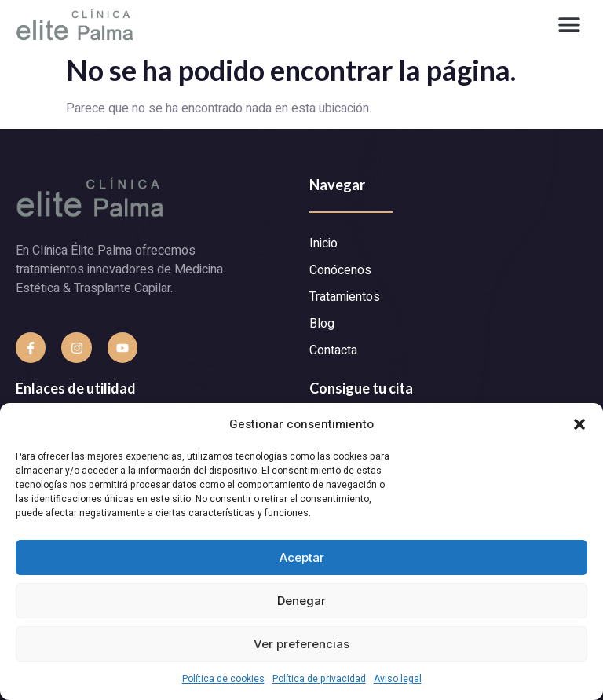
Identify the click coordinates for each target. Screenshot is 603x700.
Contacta (333, 350)
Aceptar (302, 557)
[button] (579, 424)
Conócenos (340, 270)
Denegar (301, 601)
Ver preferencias (301, 644)
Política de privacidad (319, 679)
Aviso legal (398, 679)
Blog (322, 324)
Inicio (323, 244)
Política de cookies (223, 679)
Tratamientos (345, 297)
